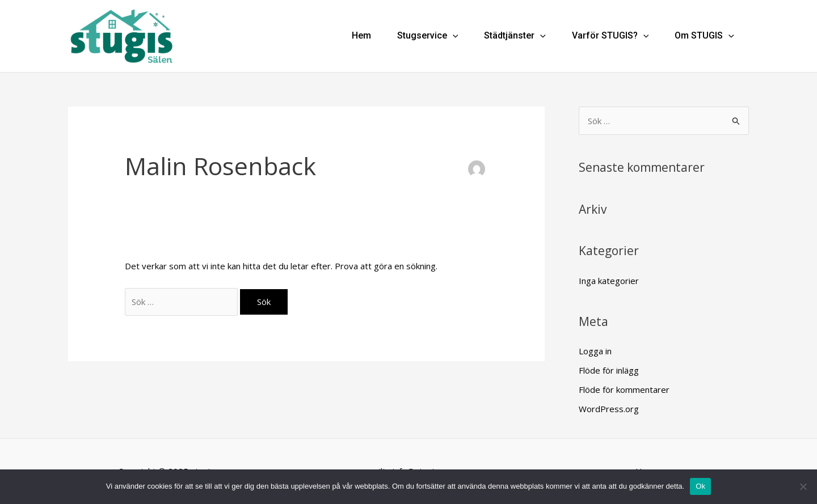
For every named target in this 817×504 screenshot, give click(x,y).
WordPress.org (609, 409)
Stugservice (428, 36)
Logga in (595, 351)
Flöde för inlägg (609, 370)
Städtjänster (515, 36)
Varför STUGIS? (610, 36)
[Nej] (803, 486)
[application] (453, 36)
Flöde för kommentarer (624, 389)
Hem (361, 36)
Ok (700, 486)
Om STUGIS (704, 36)
